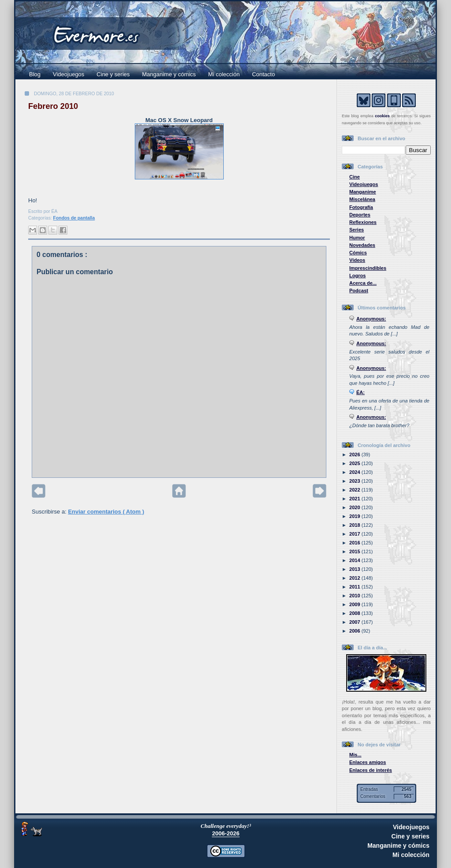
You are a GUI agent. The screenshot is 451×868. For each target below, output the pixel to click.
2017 (355, 534)
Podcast (359, 291)
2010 (355, 596)
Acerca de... (363, 283)
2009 (355, 604)
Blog (35, 74)
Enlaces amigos (368, 762)
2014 (355, 560)
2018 (355, 525)
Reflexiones (363, 222)
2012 (355, 578)
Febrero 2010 (53, 106)
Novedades (362, 245)
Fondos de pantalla (74, 218)
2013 (355, 569)
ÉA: (360, 392)
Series (357, 230)
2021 (355, 499)
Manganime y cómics (169, 74)
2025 (355, 463)
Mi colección (224, 74)
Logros (357, 276)
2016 (355, 543)
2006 (355, 631)
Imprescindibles (368, 268)
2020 (355, 507)
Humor (357, 238)
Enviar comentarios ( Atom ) (106, 512)
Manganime (363, 192)
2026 (355, 454)
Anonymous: (371, 319)
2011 (355, 587)
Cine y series (113, 74)
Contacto (263, 74)
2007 (355, 622)
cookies (382, 116)
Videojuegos (68, 74)
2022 (355, 490)
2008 (355, 613)
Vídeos (357, 260)
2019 (355, 516)
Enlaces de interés (371, 770)
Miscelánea (362, 199)
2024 (355, 472)
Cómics (358, 253)
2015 (355, 551)
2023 (355, 481)
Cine (355, 177)
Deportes (360, 215)
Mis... (355, 755)
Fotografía (361, 207)
